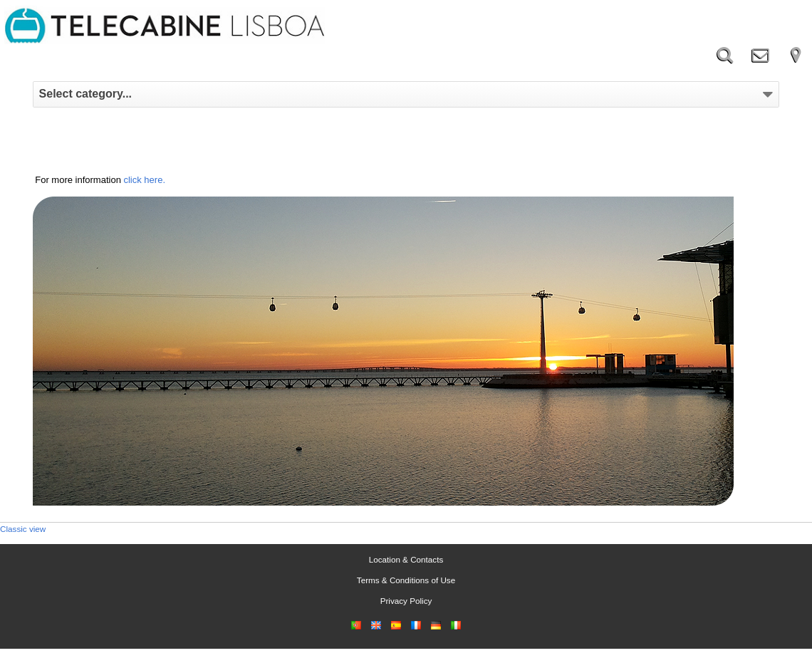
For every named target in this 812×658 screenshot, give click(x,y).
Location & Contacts (406, 559)
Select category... (406, 94)
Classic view (23, 529)
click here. (144, 180)
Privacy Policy (406, 601)
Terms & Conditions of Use (406, 580)
